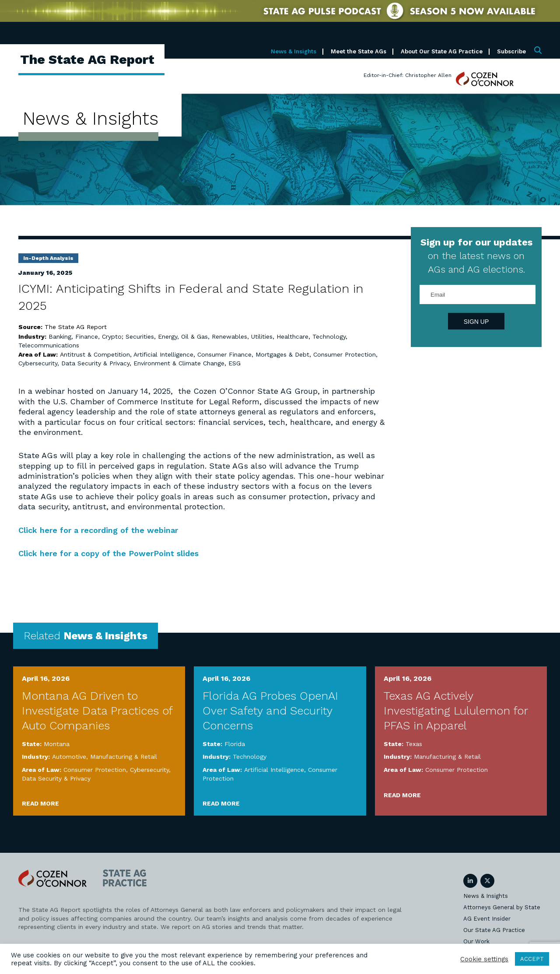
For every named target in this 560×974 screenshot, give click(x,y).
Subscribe (511, 51)
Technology (329, 336)
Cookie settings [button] (484, 959)
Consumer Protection (345, 354)
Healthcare (292, 336)
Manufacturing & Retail (124, 757)
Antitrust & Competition (95, 354)
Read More (40, 803)
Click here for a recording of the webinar (98, 530)
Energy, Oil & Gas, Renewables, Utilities (215, 336)
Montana (57, 744)
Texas (414, 744)
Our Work (476, 941)
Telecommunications (49, 345)
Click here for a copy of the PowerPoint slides (108, 553)
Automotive (69, 757)
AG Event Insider (487, 919)
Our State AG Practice (494, 930)
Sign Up (476, 322)
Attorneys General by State (502, 907)
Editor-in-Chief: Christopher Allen (408, 75)
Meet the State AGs (359, 51)
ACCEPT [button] (532, 959)
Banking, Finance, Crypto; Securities (101, 336)
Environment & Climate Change (179, 363)
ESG (234, 363)
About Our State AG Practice (442, 51)
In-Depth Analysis (48, 258)
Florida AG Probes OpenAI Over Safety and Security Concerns (270, 711)
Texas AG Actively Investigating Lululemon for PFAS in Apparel (456, 711)
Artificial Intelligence (163, 354)
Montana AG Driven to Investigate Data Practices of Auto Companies (97, 711)
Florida (235, 744)
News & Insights (294, 51)
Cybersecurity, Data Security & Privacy (74, 363)
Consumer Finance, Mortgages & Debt (253, 354)
